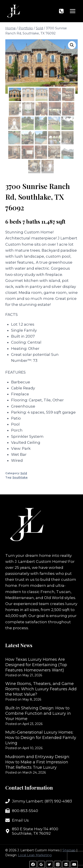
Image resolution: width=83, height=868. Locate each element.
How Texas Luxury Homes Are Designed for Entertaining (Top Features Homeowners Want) (36, 665)
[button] (72, 45)
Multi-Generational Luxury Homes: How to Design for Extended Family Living (41, 738)
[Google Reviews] (41, 864)
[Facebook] (33, 864)
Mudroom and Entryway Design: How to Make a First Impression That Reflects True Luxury (38, 762)
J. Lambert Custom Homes (41, 561)
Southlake (20, 477)
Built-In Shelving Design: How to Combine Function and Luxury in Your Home (38, 713)
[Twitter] (49, 864)
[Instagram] (58, 864)
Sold (24, 473)
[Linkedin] (66, 864)
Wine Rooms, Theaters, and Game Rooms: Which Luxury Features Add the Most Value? (41, 689)
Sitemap (69, 850)
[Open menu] (72, 11)
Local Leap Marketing (35, 855)
